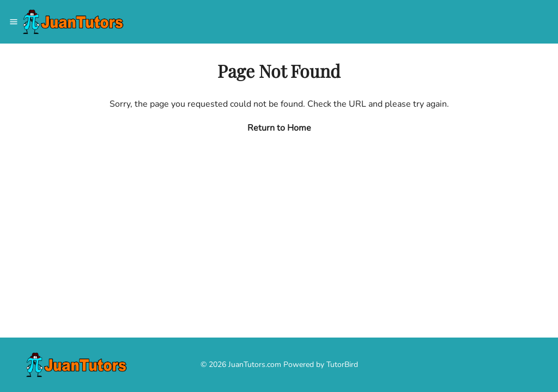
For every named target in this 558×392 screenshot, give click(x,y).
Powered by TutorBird (321, 365)
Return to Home (279, 128)
